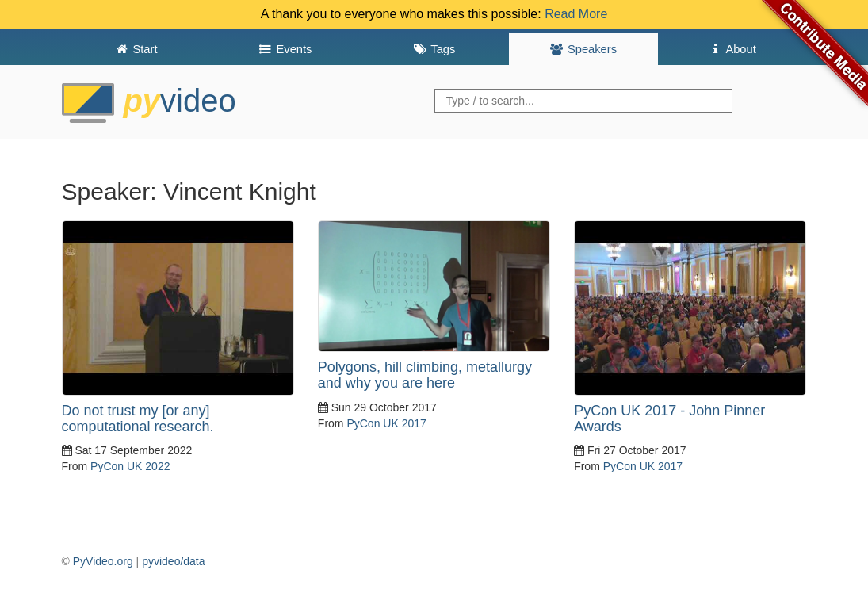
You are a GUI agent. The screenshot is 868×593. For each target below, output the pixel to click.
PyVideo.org (103, 561)
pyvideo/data (173, 561)
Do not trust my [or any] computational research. (138, 419)
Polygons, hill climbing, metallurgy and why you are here (425, 375)
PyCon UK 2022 (130, 466)
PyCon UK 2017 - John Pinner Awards (669, 419)
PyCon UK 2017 (386, 423)
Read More (576, 14)
